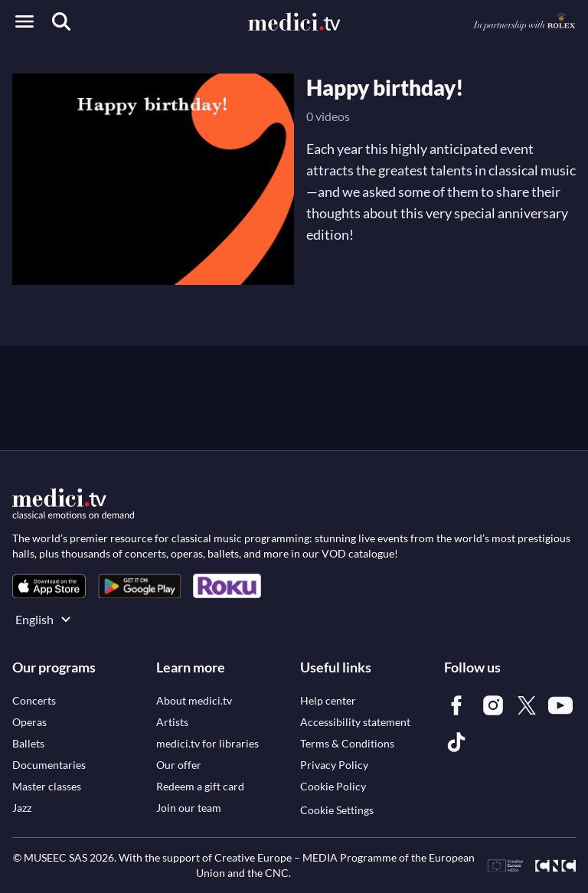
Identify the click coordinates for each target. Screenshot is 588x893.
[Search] (61, 21)
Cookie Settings (337, 810)
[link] (49, 586)
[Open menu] (24, 21)
